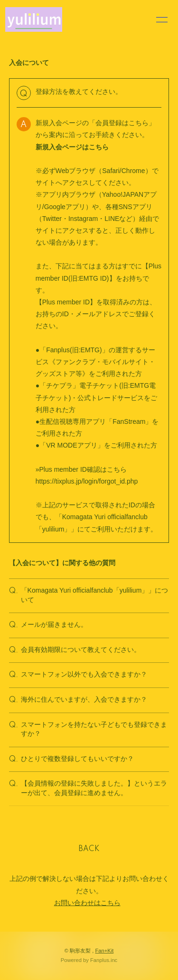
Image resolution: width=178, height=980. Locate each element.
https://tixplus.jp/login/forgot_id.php (87, 481)
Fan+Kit (104, 951)
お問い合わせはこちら (87, 903)
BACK (89, 849)
